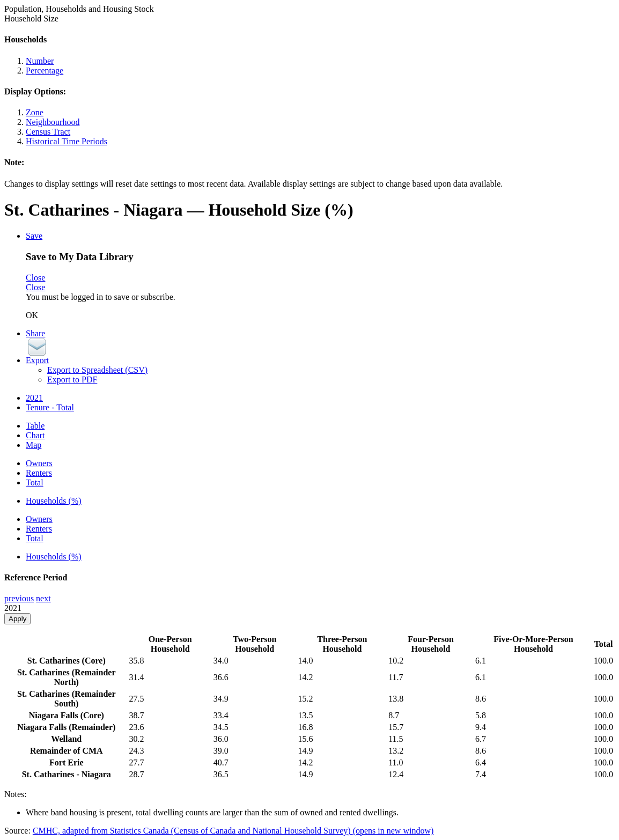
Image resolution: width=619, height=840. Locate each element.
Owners (39, 463)
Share (35, 333)
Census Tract (48, 132)
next (43, 598)
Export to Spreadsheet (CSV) (97, 370)
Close (35, 278)
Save (34, 236)
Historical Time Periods (67, 141)
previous (19, 598)
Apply (17, 619)
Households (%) (54, 501)
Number (40, 61)
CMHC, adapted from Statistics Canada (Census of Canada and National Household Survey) (233, 831)
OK (32, 315)
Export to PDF (72, 380)
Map (34, 445)
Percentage (45, 71)
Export (38, 360)
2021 (34, 398)
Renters (39, 473)
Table (35, 426)
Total (35, 482)
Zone (35, 112)
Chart (35, 435)
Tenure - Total (50, 407)
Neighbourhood (53, 122)
